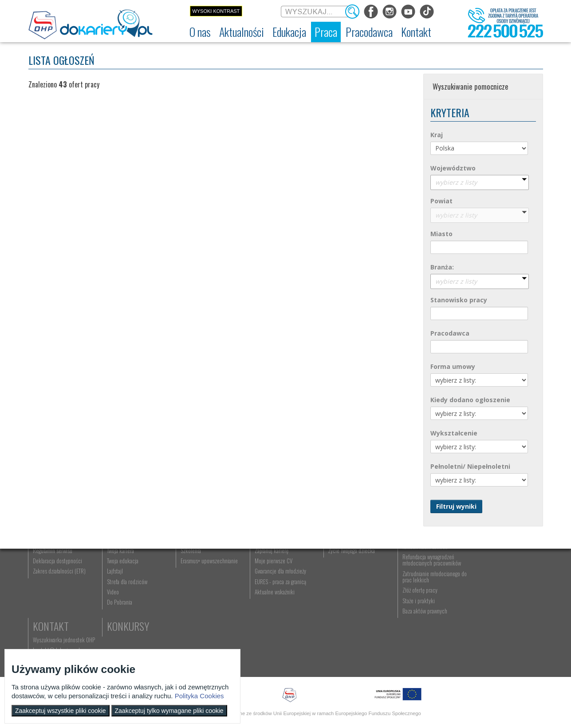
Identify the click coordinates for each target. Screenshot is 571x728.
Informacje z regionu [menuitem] (128, 579)
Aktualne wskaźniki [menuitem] (273, 641)
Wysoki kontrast (216, 11)
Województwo (453, 168)
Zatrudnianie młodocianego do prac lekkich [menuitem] (428, 626)
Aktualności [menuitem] (412, 579)
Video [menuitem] (112, 641)
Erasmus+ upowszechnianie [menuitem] (208, 610)
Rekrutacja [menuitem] (191, 579)
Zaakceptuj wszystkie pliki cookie (61, 711)
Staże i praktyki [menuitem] (415, 650)
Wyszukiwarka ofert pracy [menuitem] (280, 579)
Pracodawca (450, 333)
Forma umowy (453, 366)
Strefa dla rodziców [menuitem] (127, 631)
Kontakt (490, 566)
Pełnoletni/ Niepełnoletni (470, 466)
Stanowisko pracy (459, 300)
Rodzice (343, 566)
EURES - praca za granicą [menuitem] (279, 631)
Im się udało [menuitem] (119, 590)
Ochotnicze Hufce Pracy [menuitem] (59, 590)
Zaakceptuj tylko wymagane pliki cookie (169, 711)
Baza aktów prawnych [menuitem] (422, 660)
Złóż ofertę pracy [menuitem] (417, 640)
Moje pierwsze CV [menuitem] (272, 610)
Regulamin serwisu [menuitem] (53, 600)
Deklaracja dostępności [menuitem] (58, 610)
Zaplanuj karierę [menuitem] (270, 600)
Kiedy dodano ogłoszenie (470, 400)
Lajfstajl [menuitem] (114, 621)
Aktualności (133, 566)
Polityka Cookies (199, 696)
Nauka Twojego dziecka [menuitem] (350, 579)
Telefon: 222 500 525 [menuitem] (497, 600)
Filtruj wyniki (456, 506)
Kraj (437, 135)
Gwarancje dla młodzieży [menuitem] (279, 621)
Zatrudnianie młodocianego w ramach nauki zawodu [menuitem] (430, 593)
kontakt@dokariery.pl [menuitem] (496, 590)
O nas (45, 566)
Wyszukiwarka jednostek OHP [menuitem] (504, 579)
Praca (266, 566)
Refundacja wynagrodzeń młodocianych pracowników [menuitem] (429, 609)
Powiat (441, 201)
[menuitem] (200, 32)
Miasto (441, 234)
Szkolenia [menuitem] (190, 600)
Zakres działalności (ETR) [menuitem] (60, 621)
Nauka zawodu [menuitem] (195, 590)
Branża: (442, 267)
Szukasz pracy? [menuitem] (269, 590)
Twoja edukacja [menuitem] (122, 610)
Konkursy (494, 615)
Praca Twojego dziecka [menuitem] (350, 590)
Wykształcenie (454, 433)
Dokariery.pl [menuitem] (46, 579)
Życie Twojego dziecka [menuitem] (349, 600)
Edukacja (199, 566)
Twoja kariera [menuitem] (120, 600)
